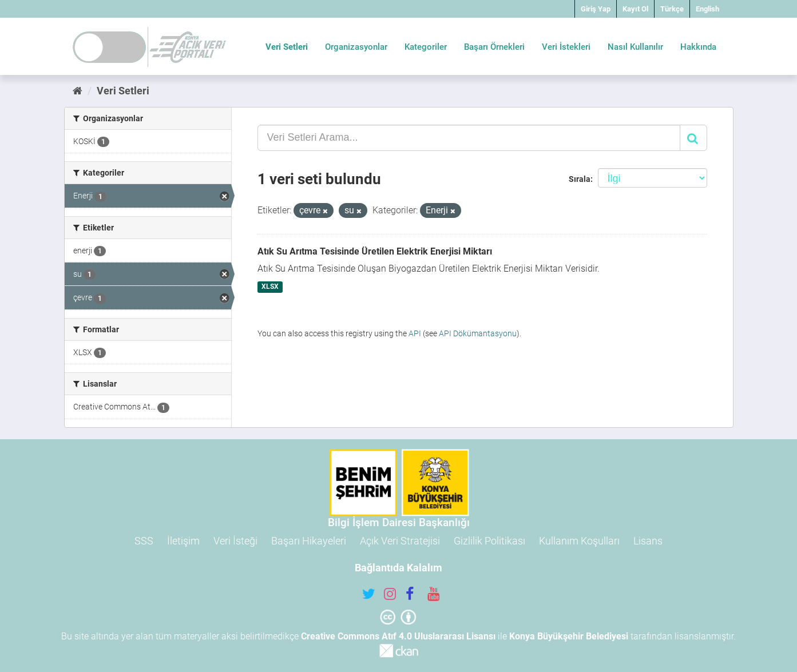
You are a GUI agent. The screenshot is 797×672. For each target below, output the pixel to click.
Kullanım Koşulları (579, 541)
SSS (144, 541)
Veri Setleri (287, 47)
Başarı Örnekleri (494, 47)
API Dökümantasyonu (478, 333)
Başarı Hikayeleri (309, 541)
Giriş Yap (596, 9)
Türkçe (672, 9)
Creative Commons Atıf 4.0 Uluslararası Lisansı (398, 636)
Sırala (580, 179)
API (415, 333)
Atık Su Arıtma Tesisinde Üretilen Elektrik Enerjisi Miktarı (375, 251)
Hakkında (698, 47)
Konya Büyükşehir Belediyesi (569, 636)
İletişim (183, 541)
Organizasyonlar (356, 47)
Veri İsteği (235, 541)
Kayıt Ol (635, 9)
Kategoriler (426, 47)
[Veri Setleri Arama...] (469, 138)
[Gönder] (693, 138)
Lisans (648, 541)
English (707, 9)
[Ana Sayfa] (78, 91)
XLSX (270, 287)
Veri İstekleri (566, 47)
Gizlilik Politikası (489, 541)
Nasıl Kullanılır (635, 47)
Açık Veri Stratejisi (400, 541)
